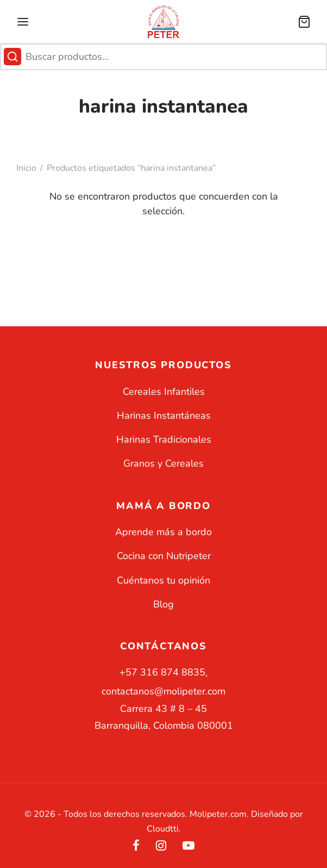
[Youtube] (188, 847)
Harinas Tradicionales (164, 439)
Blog (163, 604)
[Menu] (23, 22)
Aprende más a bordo (163, 532)
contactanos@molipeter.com (163, 691)
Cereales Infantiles (164, 392)
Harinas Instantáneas (164, 416)
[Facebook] (136, 847)
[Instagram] (161, 847)
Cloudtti (163, 829)
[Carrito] (304, 22)
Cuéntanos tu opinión (163, 580)
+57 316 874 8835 (162, 672)
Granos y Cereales (163, 463)
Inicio (26, 168)
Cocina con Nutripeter (164, 556)
